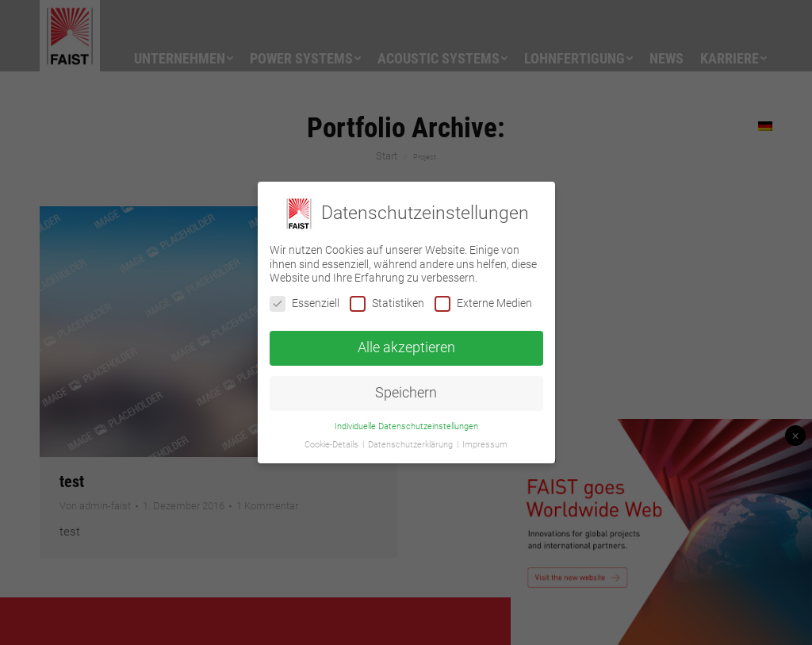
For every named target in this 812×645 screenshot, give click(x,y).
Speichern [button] (406, 393)
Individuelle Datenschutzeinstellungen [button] (406, 426)
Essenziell (304, 303)
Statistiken (387, 303)
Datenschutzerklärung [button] (412, 445)
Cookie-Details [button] (333, 445)
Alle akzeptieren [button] (406, 347)
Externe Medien (483, 303)
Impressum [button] (485, 445)
